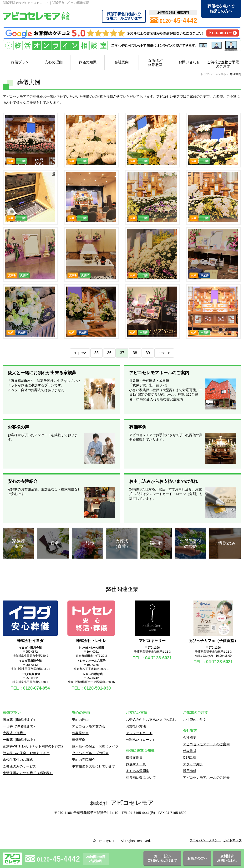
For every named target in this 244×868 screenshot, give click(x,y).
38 (135, 353)
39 (148, 353)
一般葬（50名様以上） (20, 740)
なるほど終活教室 (155, 63)
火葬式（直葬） (15, 733)
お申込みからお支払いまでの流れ (151, 720)
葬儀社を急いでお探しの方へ (221, 9)
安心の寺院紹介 (84, 760)
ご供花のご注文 (195, 720)
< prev (80, 353)
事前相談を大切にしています (94, 766)
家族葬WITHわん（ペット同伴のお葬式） (34, 746)
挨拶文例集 (134, 757)
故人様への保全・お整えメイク (26, 753)
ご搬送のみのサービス (20, 766)
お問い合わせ (189, 62)
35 (97, 353)
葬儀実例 (79, 740)
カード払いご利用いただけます (162, 858)
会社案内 (122, 62)
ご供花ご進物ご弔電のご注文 (223, 64)
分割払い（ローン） (141, 740)
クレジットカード (139, 733)
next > (164, 353)
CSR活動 (190, 757)
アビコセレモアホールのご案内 (206, 744)
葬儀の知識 (88, 62)
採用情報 (190, 771)
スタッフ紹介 (193, 764)
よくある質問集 (137, 771)
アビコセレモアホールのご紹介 (206, 777)
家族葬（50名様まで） (20, 720)
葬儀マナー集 (136, 764)
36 (109, 353)
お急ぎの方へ (197, 858)
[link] (122, 828)
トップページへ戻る (213, 74)
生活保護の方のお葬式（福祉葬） (28, 773)
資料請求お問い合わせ (227, 858)
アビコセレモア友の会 (89, 726)
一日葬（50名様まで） (20, 726)
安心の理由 (54, 62)
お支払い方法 (136, 726)
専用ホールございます (124, 16)
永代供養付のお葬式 (18, 760)
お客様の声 (80, 733)
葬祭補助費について (141, 777)
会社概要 (190, 737)
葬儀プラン (20, 62)
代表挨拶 (190, 751)
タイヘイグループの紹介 (90, 753)
